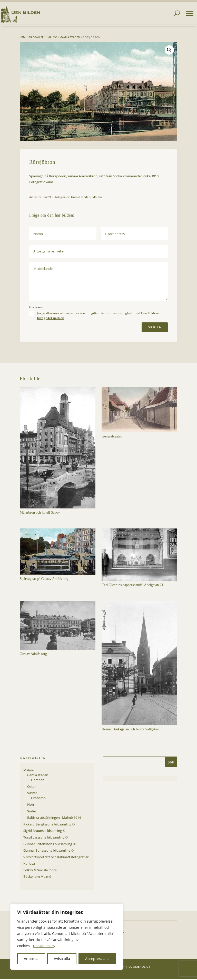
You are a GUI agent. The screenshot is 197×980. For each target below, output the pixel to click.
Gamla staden (70, 38)
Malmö (52, 38)
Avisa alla (62, 959)
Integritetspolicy (50, 319)
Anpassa (31, 959)
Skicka (155, 328)
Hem (23, 38)
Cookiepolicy (139, 968)
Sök (171, 763)
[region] (67, 937)
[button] (169, 51)
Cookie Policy (44, 946)
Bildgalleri (37, 38)
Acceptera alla (97, 959)
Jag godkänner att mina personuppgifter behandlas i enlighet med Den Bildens (98, 317)
